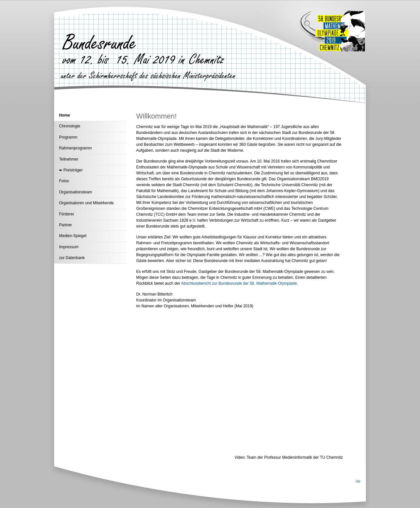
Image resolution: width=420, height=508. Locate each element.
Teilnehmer (69, 159)
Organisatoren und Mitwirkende (86, 203)
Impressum (69, 247)
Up (358, 481)
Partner (65, 225)
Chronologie (70, 126)
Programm (68, 137)
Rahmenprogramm (75, 148)
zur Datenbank (72, 258)
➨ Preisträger (71, 170)
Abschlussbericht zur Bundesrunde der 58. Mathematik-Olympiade (239, 283)
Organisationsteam (76, 192)
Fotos (64, 181)
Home (64, 115)
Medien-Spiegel (73, 236)
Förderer (67, 214)
